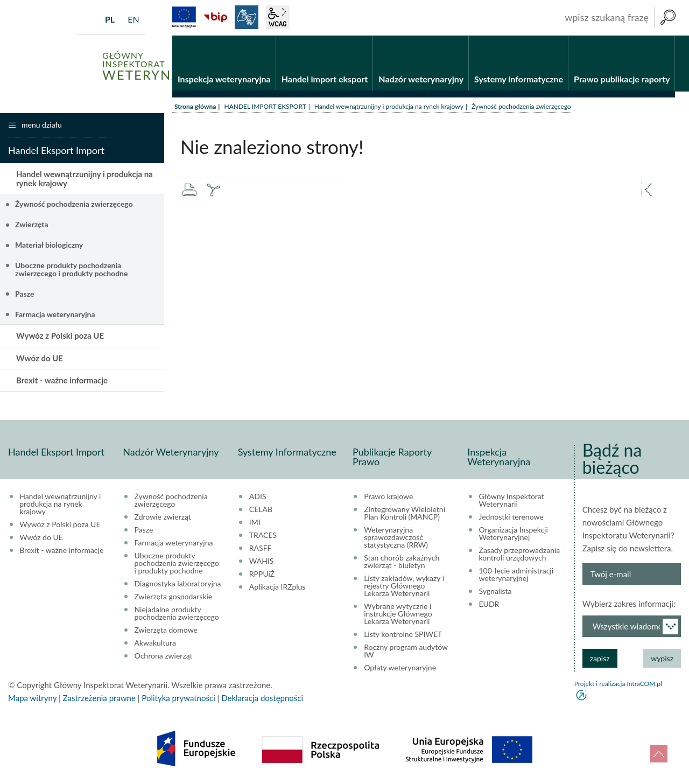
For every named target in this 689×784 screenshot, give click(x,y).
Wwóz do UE (40, 358)
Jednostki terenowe (511, 517)
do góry (659, 754)
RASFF (261, 548)
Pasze (25, 294)
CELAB (261, 509)
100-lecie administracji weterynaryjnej (516, 575)
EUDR (489, 604)
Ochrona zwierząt (164, 656)
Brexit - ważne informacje (62, 380)
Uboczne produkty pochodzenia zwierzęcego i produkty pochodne (71, 269)
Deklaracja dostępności (262, 698)
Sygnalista (495, 591)
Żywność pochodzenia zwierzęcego (74, 204)
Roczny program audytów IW (406, 651)
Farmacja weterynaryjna (55, 314)
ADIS (258, 496)
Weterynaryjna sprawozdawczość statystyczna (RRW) (396, 537)
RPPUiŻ (262, 574)
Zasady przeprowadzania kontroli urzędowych (520, 554)
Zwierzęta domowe (166, 630)
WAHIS (262, 561)
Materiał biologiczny (49, 245)
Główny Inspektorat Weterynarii (512, 500)
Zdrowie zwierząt (163, 517)
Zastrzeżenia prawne (99, 698)
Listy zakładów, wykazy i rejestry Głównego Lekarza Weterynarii (404, 586)
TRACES (263, 535)
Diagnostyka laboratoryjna (178, 584)
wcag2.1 (278, 17)
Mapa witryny (32, 698)
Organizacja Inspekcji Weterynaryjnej (514, 534)
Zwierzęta (32, 224)
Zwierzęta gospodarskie (174, 597)
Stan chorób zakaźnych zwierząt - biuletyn (402, 562)
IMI (255, 522)
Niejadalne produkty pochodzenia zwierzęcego (177, 613)
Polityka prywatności (178, 698)
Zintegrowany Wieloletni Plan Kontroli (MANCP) (405, 513)
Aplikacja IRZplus (277, 587)
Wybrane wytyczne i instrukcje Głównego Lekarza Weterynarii (398, 614)
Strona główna (195, 106)
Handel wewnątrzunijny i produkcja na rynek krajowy (389, 106)
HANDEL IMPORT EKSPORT (265, 106)
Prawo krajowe (388, 496)
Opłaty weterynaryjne (400, 668)
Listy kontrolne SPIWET (403, 634)
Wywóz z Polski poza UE (60, 335)
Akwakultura (155, 643)
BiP (215, 17)
